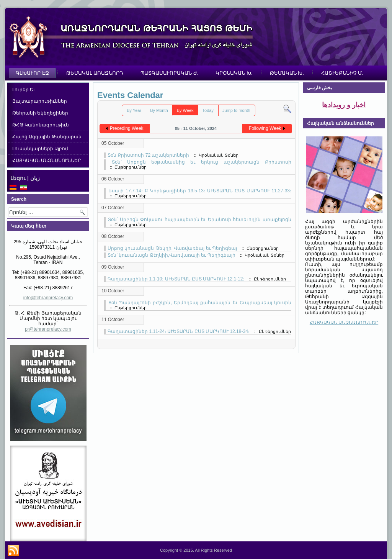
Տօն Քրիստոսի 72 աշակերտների (148, 155)
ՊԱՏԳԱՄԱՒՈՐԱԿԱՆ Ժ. (169, 73)
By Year (134, 110)
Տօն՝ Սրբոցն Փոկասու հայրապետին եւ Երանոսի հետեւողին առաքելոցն (200, 220)
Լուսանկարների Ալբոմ (40, 149)
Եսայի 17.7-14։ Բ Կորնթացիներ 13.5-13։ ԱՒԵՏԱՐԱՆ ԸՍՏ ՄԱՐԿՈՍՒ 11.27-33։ (200, 191)
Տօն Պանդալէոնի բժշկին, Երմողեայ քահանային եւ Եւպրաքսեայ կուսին (200, 303)
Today (208, 110)
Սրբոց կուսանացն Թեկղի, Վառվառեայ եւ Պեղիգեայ (172, 248)
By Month (159, 110)
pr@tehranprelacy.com (48, 329)
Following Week (265, 128)
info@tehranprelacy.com (48, 298)
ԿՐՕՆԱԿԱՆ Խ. (234, 73)
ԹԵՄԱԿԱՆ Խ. (287, 73)
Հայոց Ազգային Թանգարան (47, 137)
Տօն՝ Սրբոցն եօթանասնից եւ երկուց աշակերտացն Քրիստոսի (202, 162)
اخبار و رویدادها (344, 105)
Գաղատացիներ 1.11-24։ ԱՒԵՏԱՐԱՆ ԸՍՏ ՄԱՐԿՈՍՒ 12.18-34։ (179, 331)
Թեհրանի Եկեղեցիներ (40, 113)
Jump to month (236, 110)
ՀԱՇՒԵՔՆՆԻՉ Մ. (342, 73)
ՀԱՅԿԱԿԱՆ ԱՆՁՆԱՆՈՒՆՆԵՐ (47, 161)
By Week (185, 110)
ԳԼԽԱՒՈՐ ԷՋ (32, 73)
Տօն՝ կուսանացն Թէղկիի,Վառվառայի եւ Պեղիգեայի (171, 255)
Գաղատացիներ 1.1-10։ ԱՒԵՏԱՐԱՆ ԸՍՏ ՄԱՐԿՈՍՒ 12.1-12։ (176, 279)
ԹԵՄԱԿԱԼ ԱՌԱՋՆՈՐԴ (95, 73)
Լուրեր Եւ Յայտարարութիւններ (40, 95)
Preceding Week (127, 128)
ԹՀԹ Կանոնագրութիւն (41, 125)
